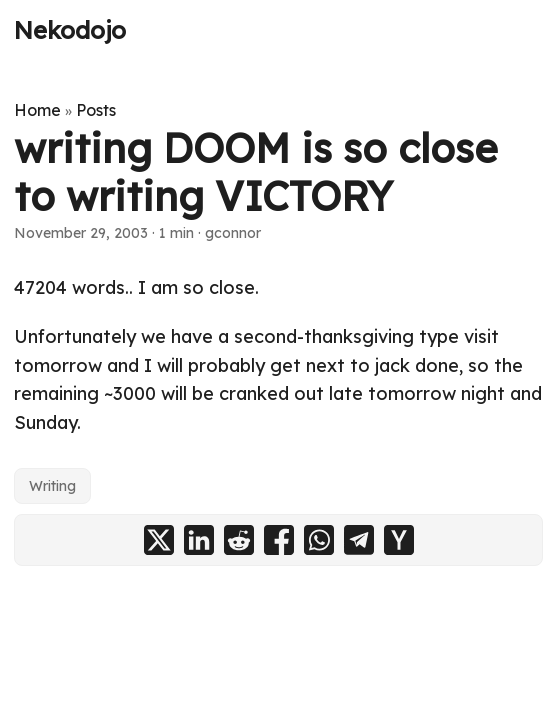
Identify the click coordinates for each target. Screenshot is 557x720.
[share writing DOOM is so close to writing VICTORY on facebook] (279, 540)
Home (37, 110)
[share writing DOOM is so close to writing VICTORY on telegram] (359, 540)
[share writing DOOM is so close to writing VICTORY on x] (159, 540)
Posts (96, 110)
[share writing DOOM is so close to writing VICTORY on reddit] (239, 540)
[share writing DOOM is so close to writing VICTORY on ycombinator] (399, 540)
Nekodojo (70, 30)
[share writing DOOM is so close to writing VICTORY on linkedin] (199, 540)
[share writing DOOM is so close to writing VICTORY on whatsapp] (319, 540)
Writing (52, 486)
